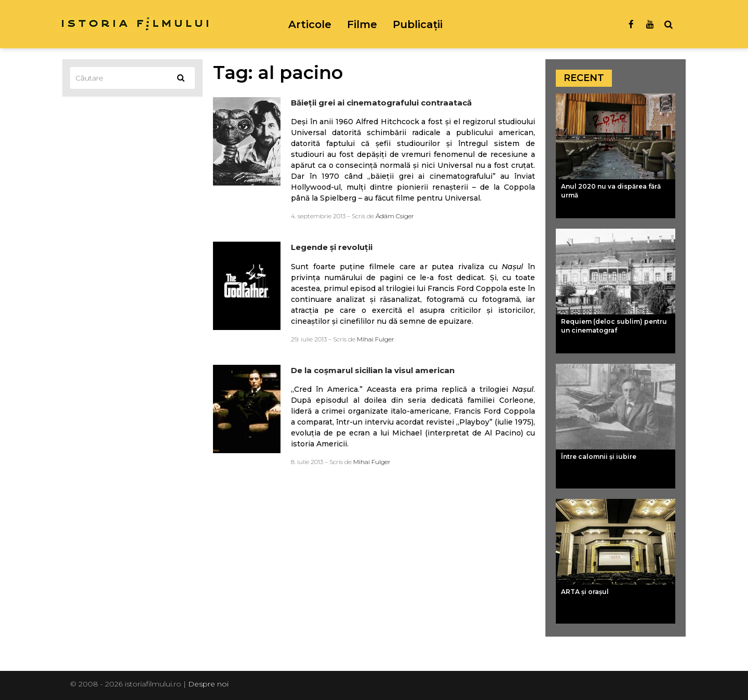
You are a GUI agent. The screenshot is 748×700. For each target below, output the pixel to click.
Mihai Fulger (376, 339)
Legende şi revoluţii (332, 247)
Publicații (418, 24)
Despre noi (208, 684)
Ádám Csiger (395, 216)
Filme (362, 24)
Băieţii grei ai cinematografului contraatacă (381, 103)
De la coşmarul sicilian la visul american (373, 370)
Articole (310, 24)
